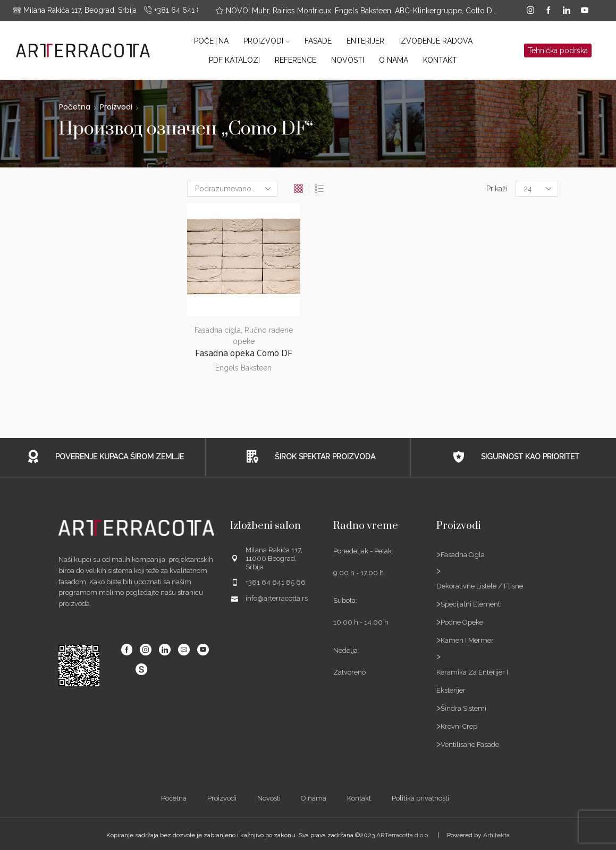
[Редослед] (232, 189)
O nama (394, 60)
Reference (296, 60)
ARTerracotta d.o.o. (403, 835)
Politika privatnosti (420, 798)
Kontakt (440, 60)
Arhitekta (496, 835)
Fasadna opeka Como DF (243, 353)
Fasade (318, 41)
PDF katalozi (234, 60)
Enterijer (365, 41)
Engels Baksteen (243, 368)
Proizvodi (267, 41)
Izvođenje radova (436, 41)
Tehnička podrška (558, 51)
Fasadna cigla (218, 330)
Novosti (348, 60)
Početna (211, 41)
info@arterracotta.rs (277, 598)
